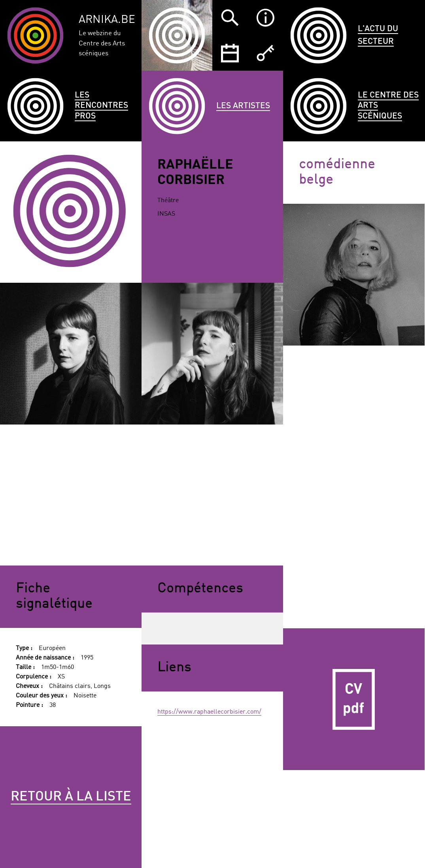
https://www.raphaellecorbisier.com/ (209, 712)
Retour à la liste (71, 797)
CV (354, 699)
